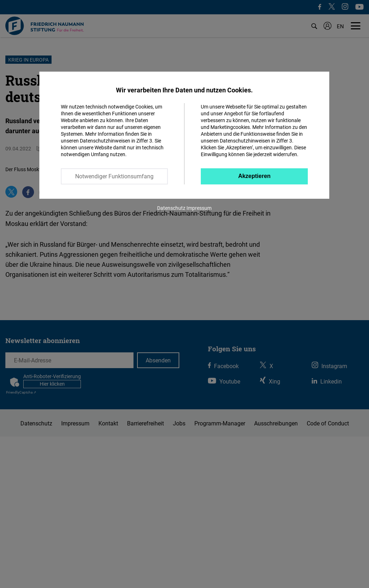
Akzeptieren (254, 176)
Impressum (199, 208)
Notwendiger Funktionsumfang (114, 176)
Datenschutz (171, 208)
